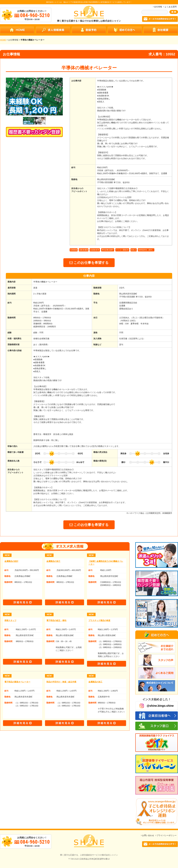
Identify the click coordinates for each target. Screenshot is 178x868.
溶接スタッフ (10, 620)
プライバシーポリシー (167, 835)
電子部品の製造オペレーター (17, 682)
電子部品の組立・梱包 (56, 620)
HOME (3, 40)
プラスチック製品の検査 (99, 620)
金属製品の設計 (11, 561)
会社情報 (158, 7)
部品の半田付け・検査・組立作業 (61, 682)
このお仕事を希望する (89, 263)
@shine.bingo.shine (157, 706)
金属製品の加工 (53, 561)
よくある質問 (171, 7)
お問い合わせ (148, 835)
